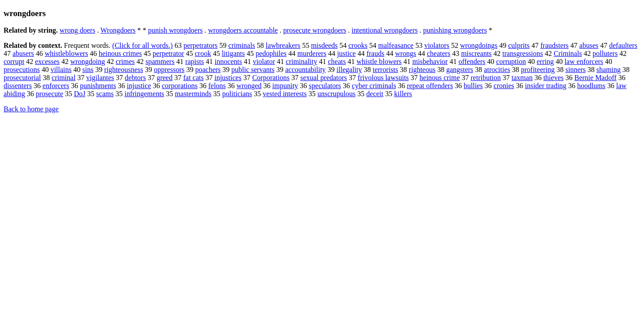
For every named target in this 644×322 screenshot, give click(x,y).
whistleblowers (66, 53)
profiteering (538, 70)
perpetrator (168, 53)
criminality (301, 61)
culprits (519, 45)
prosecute (49, 94)
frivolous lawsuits (383, 78)
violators (437, 45)
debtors (135, 78)
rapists (195, 61)
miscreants (476, 53)
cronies (504, 86)
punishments (98, 86)
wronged (249, 86)
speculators (325, 86)
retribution (486, 78)
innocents (228, 61)
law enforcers (584, 61)
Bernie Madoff (595, 78)
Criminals (568, 53)
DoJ (80, 94)
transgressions (523, 53)
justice (347, 53)
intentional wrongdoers (385, 30)
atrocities (497, 70)
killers (403, 94)
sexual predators (323, 78)
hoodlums (591, 86)
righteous (422, 70)
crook (203, 53)
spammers (160, 61)
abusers (23, 53)
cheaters (439, 53)
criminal (64, 78)
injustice (139, 86)
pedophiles (271, 53)
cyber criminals (374, 86)
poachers (208, 70)
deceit (375, 94)
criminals (242, 45)
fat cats (194, 78)
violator (264, 61)
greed (165, 78)
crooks (358, 45)
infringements (144, 94)
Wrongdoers (118, 30)
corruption (511, 61)
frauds (375, 53)
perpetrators (200, 45)
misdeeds (324, 45)
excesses (47, 61)
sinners (575, 70)
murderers (312, 53)
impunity (285, 86)
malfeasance (396, 45)
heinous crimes (120, 53)
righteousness (124, 70)
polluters (605, 53)
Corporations (271, 78)
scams (105, 94)
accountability (306, 70)
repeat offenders (430, 86)
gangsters (460, 70)
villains (61, 70)
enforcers (56, 86)
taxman (522, 78)
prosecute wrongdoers (315, 30)
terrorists (385, 70)
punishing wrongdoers (455, 30)
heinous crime (440, 78)
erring (545, 61)
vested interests (285, 94)
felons (217, 86)
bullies (473, 86)
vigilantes (100, 78)
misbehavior (430, 61)
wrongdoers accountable (243, 30)
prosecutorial (22, 78)
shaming (609, 70)
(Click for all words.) (142, 45)
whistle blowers (379, 61)
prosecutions (22, 70)
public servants (253, 70)
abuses (589, 45)
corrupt (14, 61)
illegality (349, 70)
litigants (233, 53)
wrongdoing (87, 61)
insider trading (546, 86)
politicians (237, 94)
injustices (228, 78)
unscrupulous (337, 94)
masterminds (193, 94)
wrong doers (77, 30)
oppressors (169, 70)
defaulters (623, 45)
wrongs (405, 53)
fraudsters (554, 45)
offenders (472, 61)
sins (88, 70)
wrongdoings (479, 45)
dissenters (18, 86)
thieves (553, 78)
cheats (337, 61)
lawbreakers (283, 45)
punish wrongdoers (175, 30)
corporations (180, 86)
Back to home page (31, 109)
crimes (125, 61)
